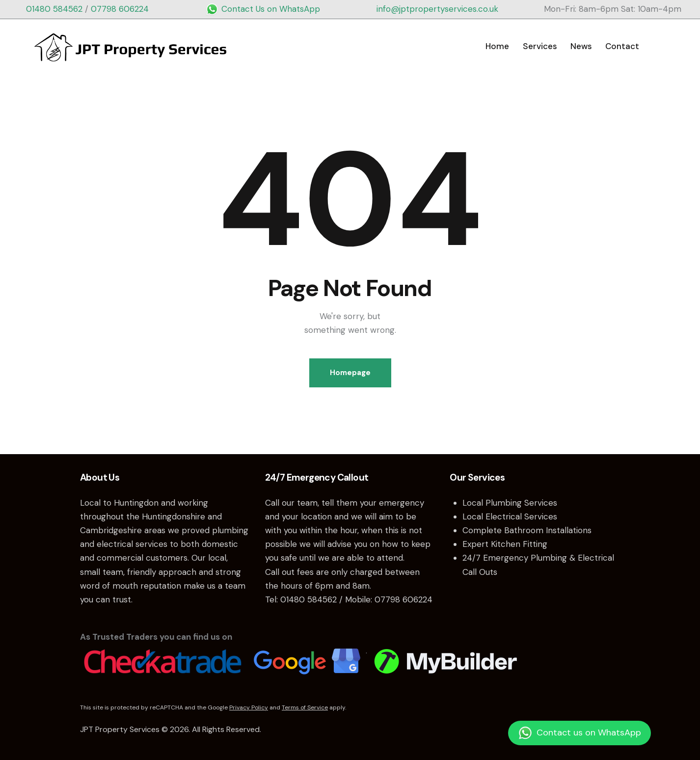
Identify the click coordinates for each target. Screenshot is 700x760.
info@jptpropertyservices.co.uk (437, 9)
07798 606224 (120, 9)
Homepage (350, 373)
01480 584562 (54, 9)
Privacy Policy (249, 707)
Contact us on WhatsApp (579, 733)
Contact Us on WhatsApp (263, 9)
